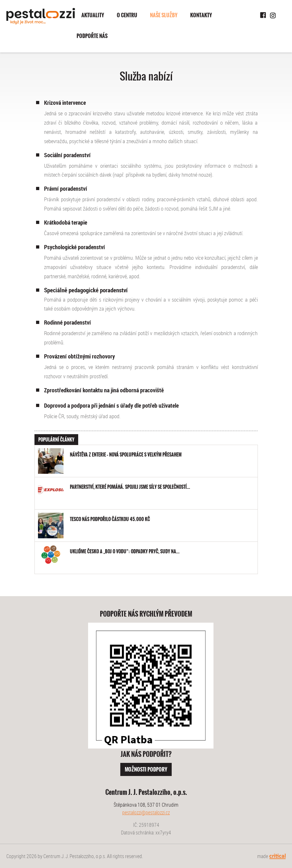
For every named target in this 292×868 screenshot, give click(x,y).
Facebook (263, 15)
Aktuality (93, 15)
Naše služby (164, 15)
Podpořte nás (92, 36)
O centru (127, 15)
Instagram (273, 15)
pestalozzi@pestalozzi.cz (146, 812)
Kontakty (201, 15)
